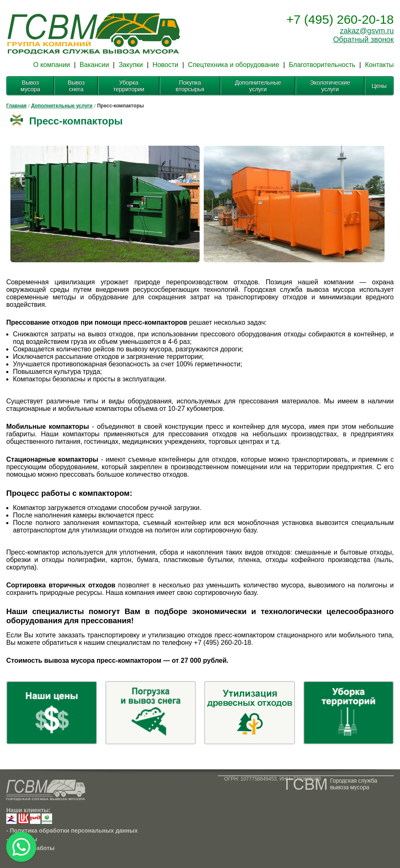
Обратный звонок (363, 40)
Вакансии (94, 65)
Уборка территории (129, 86)
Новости (165, 65)
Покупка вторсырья (190, 86)
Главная (16, 106)
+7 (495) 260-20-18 (340, 19)
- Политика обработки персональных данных (72, 831)
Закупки (131, 65)
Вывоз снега (76, 86)
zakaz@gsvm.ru (367, 31)
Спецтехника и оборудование (234, 65)
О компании (52, 65)
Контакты (379, 65)
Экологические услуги (330, 86)
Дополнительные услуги (258, 86)
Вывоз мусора (30, 86)
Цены (379, 86)
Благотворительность (322, 65)
